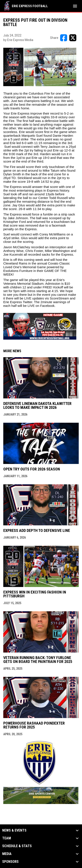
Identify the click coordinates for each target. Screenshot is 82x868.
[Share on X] (73, 38)
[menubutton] (75, 6)
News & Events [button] (14, 830)
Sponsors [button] (10, 862)
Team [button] (7, 838)
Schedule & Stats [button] (17, 846)
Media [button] (7, 854)
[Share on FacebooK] (64, 38)
